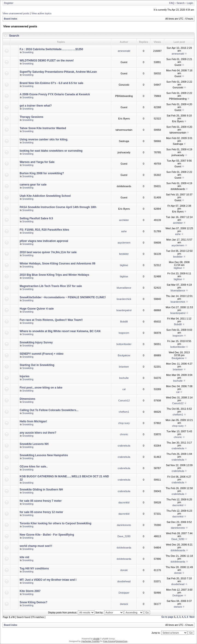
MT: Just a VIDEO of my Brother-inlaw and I (48, 580)
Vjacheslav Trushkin (90, 641)
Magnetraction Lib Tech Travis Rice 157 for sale (51, 286)
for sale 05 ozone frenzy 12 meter (41, 512)
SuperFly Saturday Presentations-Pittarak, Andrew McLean (58, 72)
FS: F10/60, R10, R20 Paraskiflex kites (44, 230)
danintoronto (124, 525)
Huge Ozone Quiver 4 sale (37, 309)
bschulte (124, 378)
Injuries (25, 376)
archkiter (124, 220)
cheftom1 (124, 412)
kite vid (24, 557)
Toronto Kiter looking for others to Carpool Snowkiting (55, 523)
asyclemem (124, 243)
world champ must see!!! (36, 546)
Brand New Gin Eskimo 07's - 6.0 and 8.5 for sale (51, 83)
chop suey (124, 423)
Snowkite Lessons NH (34, 444)
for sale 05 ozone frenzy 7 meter (41, 501)
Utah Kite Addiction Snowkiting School (45, 196)
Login (190, 3)
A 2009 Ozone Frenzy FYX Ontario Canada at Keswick (55, 94)
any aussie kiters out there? (38, 433)
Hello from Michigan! (33, 421)
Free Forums (109, 641)
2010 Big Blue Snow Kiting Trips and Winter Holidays (54, 275)
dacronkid (124, 502)
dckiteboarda (124, 548)
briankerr (124, 367)
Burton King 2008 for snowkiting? (42, 173)
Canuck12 (124, 400)
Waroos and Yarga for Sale (37, 162)
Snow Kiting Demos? (33, 602)
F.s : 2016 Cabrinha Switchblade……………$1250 (51, 49)
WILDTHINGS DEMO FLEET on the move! (47, 61)
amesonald (124, 51)
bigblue (124, 265)
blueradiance (124, 288)
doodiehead (124, 581)
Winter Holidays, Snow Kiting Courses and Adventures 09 (57, 264)
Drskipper (124, 593)
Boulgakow (124, 355)
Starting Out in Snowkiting (37, 365)
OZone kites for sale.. (34, 467)
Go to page (168, 617)
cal (124, 389)
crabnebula (124, 446)
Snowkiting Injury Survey (36, 342)
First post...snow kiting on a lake (41, 388)
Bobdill (124, 322)
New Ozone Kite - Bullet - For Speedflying (47, 535)
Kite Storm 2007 (30, 591)
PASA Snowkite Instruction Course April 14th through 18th (58, 207)
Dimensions (27, 399)
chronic (124, 434)
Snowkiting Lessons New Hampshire (44, 455)
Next (192, 617)
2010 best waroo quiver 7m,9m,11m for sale (48, 252)
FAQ (172, 3)
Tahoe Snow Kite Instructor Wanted (43, 128)
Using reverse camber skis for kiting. (44, 139)
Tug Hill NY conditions (34, 569)
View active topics (41, 13)
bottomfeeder (124, 344)
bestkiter (124, 254)
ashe (124, 231)
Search (181, 3)
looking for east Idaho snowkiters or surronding (51, 151)
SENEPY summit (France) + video (41, 354)
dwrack (124, 604)
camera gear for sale (33, 185)
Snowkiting (28, 52)
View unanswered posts (16, 13)
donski (124, 570)
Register (9, 3)
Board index (11, 19)
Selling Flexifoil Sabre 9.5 (36, 218)
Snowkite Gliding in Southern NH (41, 490)
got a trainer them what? (36, 106)
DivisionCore (122, 641)
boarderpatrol (124, 310)
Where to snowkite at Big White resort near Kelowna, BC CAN (60, 331)
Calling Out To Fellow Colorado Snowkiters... (49, 410)
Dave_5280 (124, 536)
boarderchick (124, 299)
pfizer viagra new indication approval (44, 241)
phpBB (96, 639)
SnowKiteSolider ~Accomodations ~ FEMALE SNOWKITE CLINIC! (63, 297)
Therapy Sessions (31, 117)
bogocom (124, 333)
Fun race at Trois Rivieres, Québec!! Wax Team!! (51, 320)
